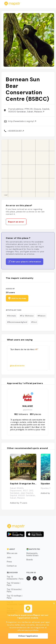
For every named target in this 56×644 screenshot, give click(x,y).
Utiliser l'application (28, 636)
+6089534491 (16, 131)
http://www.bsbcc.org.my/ (22, 121)
